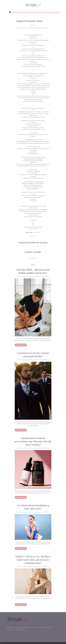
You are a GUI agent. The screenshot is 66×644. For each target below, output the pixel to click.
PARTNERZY (26, 627)
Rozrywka (48, 12)
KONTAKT (18, 627)
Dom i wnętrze (41, 12)
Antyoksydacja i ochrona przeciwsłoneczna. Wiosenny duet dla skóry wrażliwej (33, 441)
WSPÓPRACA (10, 627)
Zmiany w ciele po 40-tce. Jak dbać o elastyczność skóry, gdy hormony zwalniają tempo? (33, 560)
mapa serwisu (21, 630)
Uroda (34, 12)
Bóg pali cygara (37, 232)
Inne (59, 12)
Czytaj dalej (21, 345)
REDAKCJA (34, 627)
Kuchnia (24, 12)
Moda (20, 12)
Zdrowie (29, 12)
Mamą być (54, 12)
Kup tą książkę (33, 236)
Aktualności (14, 12)
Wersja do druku (33, 258)
